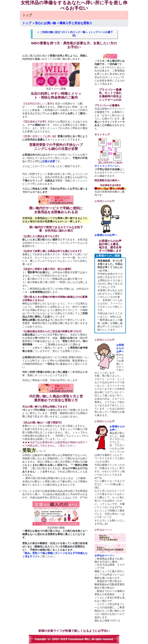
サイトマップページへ (110, 153)
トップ (27, 15)
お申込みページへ (110, 545)
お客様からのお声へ (110, 221)
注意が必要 (49, 161)
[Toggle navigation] (121, 15)
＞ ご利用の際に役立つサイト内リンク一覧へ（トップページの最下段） (75, 34)
